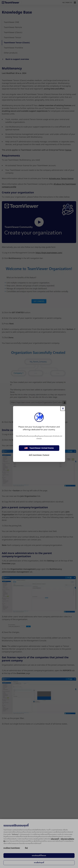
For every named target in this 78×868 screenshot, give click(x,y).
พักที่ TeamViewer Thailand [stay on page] (39, 455)
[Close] (63, 408)
